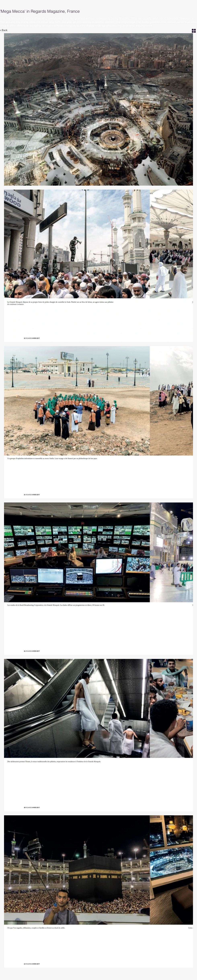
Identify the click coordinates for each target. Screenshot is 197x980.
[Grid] (194, 31)
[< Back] (6, 30)
